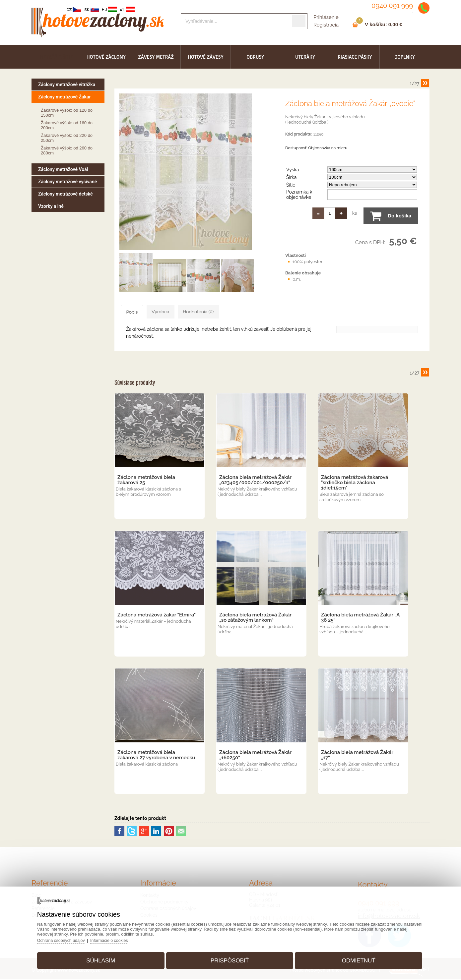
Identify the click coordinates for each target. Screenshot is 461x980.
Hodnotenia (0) (237, 312)
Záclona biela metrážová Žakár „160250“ (255, 756)
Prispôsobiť (230, 958)
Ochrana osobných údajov (71, 938)
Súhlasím (107, 958)
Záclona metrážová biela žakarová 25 (146, 481)
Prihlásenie (326, 17)
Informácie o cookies (122, 938)
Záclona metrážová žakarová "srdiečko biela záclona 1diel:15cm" (355, 483)
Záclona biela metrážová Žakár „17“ (357, 756)
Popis (141, 312)
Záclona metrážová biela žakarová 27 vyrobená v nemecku (156, 756)
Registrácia (326, 25)
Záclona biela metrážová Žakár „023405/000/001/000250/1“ (255, 481)
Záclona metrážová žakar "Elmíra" (157, 615)
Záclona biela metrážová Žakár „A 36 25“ (360, 618)
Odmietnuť (353, 958)
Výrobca (184, 312)
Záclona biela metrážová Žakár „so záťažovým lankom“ (255, 618)
